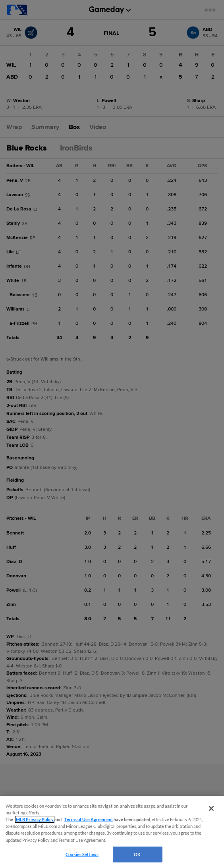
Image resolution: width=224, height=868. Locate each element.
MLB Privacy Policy (35, 819)
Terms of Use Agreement (89, 819)
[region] (112, 832)
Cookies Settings (82, 854)
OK (137, 854)
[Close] (211, 808)
